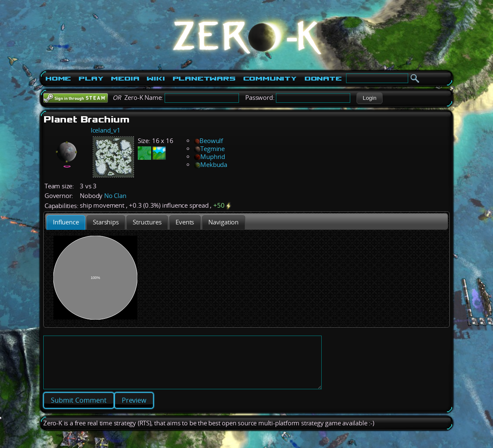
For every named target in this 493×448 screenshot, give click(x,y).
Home (58, 78)
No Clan (115, 196)
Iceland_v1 (106, 130)
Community (270, 78)
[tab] (66, 223)
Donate (323, 78)
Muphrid (210, 157)
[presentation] (66, 223)
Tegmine (209, 149)
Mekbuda (211, 165)
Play (91, 78)
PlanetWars (204, 78)
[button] (369, 98)
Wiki (156, 78)
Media (125, 78)
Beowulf (208, 141)
